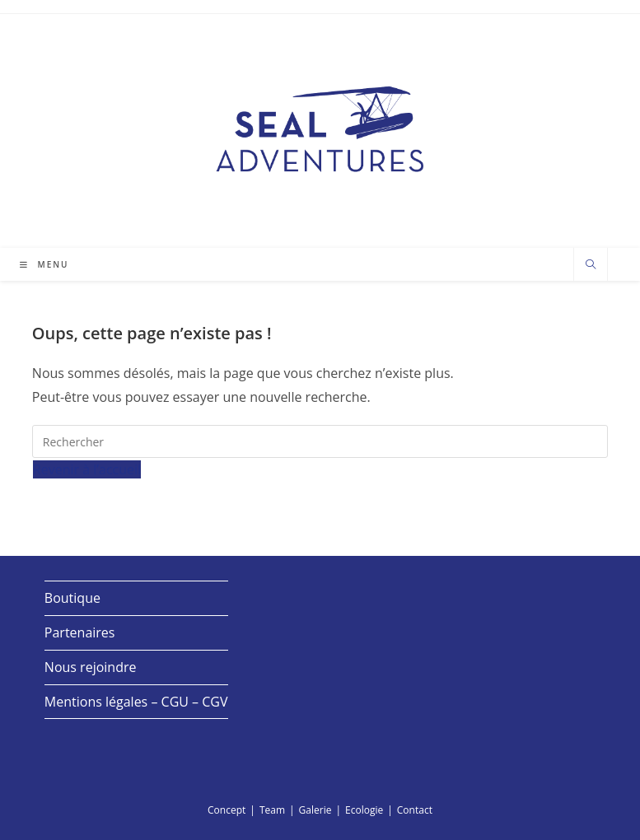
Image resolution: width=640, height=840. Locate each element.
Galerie (315, 810)
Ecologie (364, 810)
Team (272, 810)
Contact (415, 810)
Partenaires (80, 632)
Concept (227, 810)
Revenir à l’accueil (87, 469)
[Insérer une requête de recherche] (320, 441)
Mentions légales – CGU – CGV (136, 702)
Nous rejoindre (91, 667)
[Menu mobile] (44, 264)
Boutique (72, 598)
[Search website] (591, 265)
